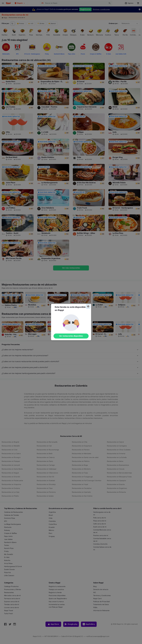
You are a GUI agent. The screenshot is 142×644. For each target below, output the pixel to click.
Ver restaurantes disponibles (71, 336)
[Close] (88, 306)
